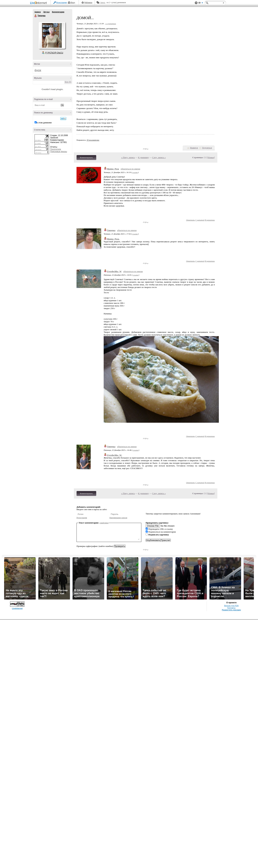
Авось (103, 2)
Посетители (56, 149)
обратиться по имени (130, 169)
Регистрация (62, 2)
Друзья (46, 12)
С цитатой (200, 220)
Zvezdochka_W (114, 271)
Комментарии (58, 12)
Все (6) (68, 82)
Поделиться (207, 148)
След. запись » (159, 157)
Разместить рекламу (231, 610)
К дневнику (143, 157)
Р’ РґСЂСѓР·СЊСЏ (54, 53)
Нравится (194, 148)
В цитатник (210, 220)
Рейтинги (88, 2)
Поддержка (196, 3)
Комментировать (86, 158)
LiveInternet (39, 3)
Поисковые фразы (59, 152)
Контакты (231, 608)
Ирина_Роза (113, 169)
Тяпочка (36, 16)
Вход (73, 2)
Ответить (190, 220)
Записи (38, 12)
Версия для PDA (232, 606)
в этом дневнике (44, 123)
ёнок (38, 70)
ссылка (135, 172)
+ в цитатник (110, 24)
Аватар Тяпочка (52, 35)
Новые (211, 157)
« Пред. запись (128, 157)
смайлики (104, 523)
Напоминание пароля (118, 518)
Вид (201, 3)
